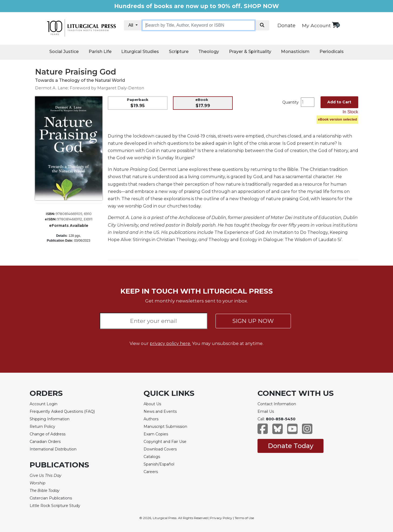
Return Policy (42, 427)
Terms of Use (244, 518)
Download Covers (160, 449)
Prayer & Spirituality (250, 52)
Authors (151, 419)
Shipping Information (50, 419)
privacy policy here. (170, 343)
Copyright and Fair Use (165, 442)
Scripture (179, 52)
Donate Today (291, 446)
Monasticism (295, 52)
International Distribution (53, 449)
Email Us (266, 411)
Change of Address (48, 434)
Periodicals (332, 52)
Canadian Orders (45, 442)
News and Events (160, 411)
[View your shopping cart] (335, 25)
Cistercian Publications (51, 498)
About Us (152, 404)
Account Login (44, 404)
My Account (316, 25)
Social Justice (64, 52)
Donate (286, 26)
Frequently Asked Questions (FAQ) (62, 411)
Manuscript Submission (165, 427)
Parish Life (100, 52)
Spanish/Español (159, 464)
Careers (151, 472)
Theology (209, 52)
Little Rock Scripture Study (55, 506)
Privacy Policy (221, 518)
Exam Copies (156, 434)
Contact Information (277, 404)
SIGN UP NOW (253, 321)
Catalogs (152, 457)
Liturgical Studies (140, 52)
